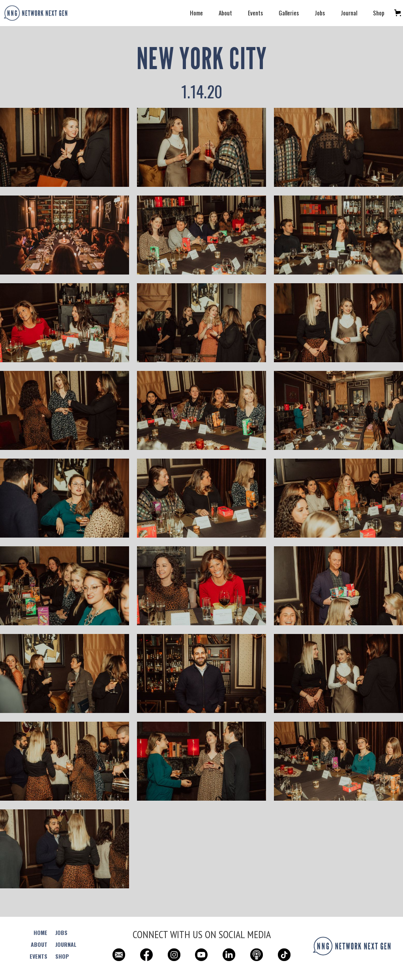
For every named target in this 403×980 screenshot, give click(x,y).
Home (196, 13)
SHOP (62, 956)
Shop (379, 13)
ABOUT (39, 944)
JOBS (61, 933)
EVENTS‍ (38, 956)
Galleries (289, 13)
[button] (398, 13)
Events (255, 13)
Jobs (320, 13)
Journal (349, 13)
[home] (36, 13)
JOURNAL (66, 944)
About (225, 13)
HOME (40, 933)
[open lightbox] (65, 152)
